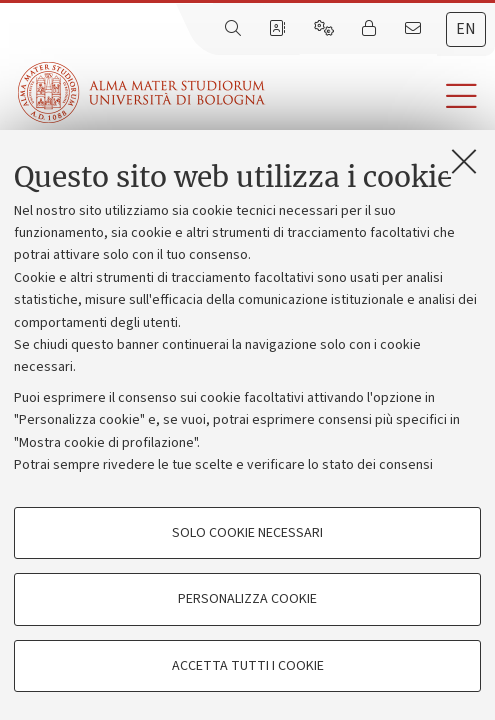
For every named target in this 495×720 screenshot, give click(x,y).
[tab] (466, 29)
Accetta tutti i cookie (248, 666)
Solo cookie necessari (247, 533)
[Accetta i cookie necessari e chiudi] (464, 161)
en (466, 29)
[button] (380, 96)
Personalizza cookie (247, 599)
